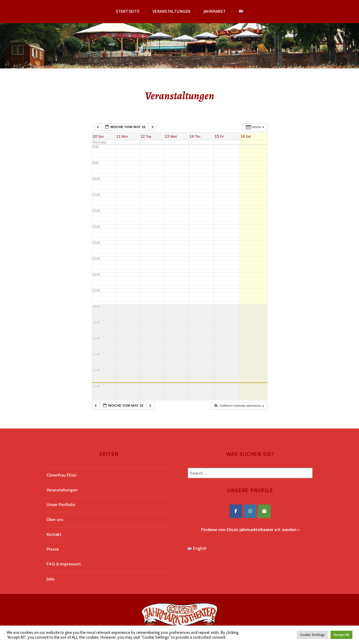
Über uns (55, 519)
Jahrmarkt (215, 11)
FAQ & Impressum (64, 564)
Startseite (128, 11)
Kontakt (54, 534)
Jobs (51, 579)
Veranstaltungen (172, 11)
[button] (239, 406)
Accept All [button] (341, 635)
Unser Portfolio (61, 505)
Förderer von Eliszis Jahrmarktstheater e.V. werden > (250, 530)
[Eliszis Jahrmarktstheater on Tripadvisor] (264, 511)
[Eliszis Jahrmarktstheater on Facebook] (236, 511)
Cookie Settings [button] (312, 635)
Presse (53, 549)
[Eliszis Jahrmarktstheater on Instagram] (250, 511)
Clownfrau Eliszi (61, 475)
